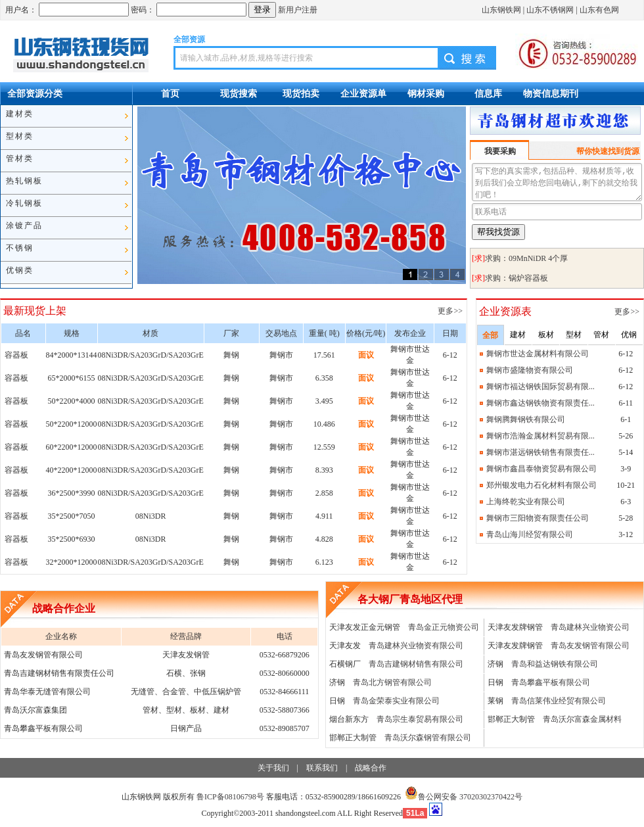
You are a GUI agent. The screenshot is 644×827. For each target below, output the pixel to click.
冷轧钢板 (24, 203)
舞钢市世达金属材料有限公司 (538, 354)
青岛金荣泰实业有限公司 (396, 701)
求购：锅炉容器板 (517, 278)
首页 (170, 93)
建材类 (20, 114)
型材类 (20, 136)
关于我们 (273, 768)
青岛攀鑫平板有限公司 (551, 682)
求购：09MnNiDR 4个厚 (526, 258)
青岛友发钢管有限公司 (590, 646)
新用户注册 (298, 10)
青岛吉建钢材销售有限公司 (416, 664)
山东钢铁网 (501, 10)
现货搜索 (239, 93)
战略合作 (371, 768)
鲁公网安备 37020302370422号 (464, 797)
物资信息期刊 (551, 93)
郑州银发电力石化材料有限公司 (541, 485)
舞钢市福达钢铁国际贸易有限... (540, 387)
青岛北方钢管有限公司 (392, 682)
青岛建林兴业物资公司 (590, 627)
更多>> (451, 311)
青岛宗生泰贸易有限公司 (420, 719)
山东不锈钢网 (550, 10)
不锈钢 (20, 248)
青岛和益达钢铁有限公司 (555, 664)
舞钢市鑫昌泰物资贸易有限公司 (541, 469)
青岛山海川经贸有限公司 (530, 534)
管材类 (20, 158)
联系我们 (322, 768)
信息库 (488, 93)
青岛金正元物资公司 (444, 627)
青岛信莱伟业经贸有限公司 (559, 701)
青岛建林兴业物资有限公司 (416, 646)
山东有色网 (599, 10)
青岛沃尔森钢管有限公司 (428, 738)
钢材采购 (426, 93)
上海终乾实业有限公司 (526, 502)
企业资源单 (363, 93)
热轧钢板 (24, 181)
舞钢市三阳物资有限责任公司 (538, 518)
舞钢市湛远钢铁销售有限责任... (540, 452)
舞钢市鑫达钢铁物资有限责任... (540, 403)
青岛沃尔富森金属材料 (582, 719)
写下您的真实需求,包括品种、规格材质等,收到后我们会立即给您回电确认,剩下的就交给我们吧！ (557, 182)
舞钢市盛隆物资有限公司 (530, 370)
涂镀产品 (24, 225)
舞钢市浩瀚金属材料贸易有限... (540, 436)
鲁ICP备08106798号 (230, 797)
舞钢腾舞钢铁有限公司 (526, 419)
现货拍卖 (301, 93)
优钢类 (20, 270)
